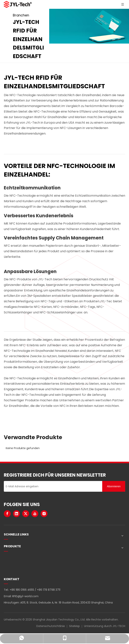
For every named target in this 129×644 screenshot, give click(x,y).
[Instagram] (44, 514)
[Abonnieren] (114, 486)
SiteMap (74, 626)
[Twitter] (26, 514)
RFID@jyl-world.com (25, 596)
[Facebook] (7, 514)
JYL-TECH (119, 626)
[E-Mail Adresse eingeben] (52, 486)
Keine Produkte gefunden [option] (23, 448)
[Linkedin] (16, 514)
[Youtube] (35, 514)
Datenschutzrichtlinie (51, 626)
